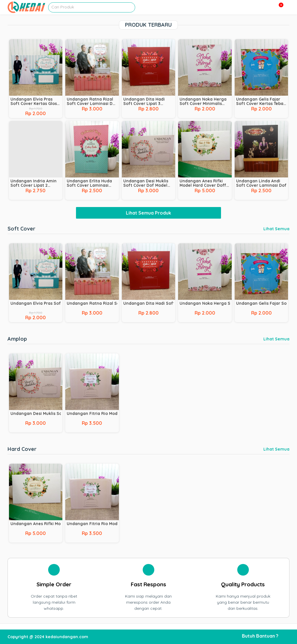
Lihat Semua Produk (148, 213)
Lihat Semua (276, 229)
